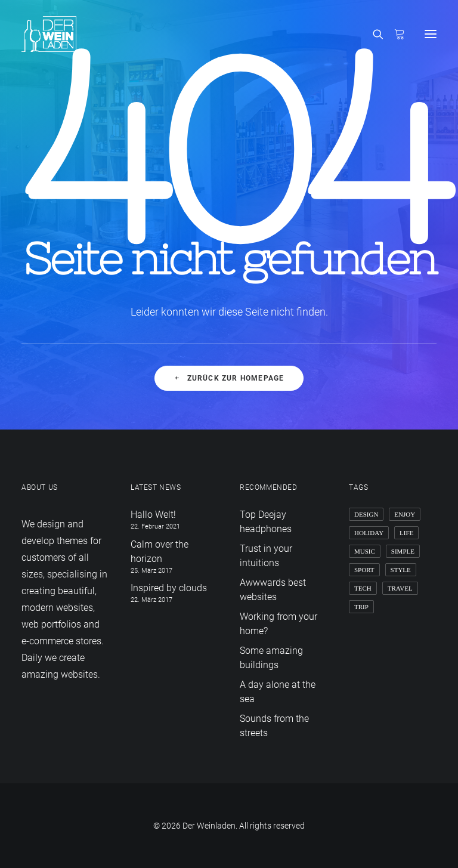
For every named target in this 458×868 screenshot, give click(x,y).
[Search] (373, 34)
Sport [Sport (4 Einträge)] (364, 570)
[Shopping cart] (394, 34)
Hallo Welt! (153, 515)
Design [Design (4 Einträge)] (366, 514)
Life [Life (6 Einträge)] (406, 533)
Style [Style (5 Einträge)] (401, 570)
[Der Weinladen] (49, 34)
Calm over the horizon (160, 552)
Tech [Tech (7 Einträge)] (363, 588)
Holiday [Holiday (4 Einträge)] (369, 533)
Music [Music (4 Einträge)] (365, 551)
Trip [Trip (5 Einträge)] (361, 607)
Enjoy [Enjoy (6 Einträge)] (405, 514)
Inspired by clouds (169, 588)
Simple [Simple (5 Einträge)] (403, 551)
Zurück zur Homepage (229, 378)
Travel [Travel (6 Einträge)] (400, 588)
